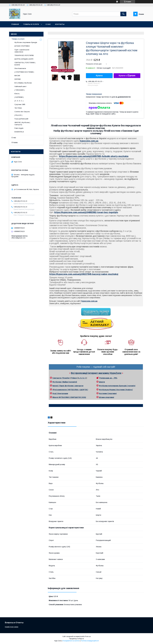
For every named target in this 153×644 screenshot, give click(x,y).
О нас (48, 24)
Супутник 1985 (20, 104)
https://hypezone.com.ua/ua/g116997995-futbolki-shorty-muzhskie (94, 156)
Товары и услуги (31, 24)
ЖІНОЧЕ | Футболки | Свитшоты (22, 124)
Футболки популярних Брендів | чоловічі (117, 386)
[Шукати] (123, 14)
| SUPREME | (19, 97)
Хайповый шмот (20, 86)
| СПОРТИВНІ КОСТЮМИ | (24, 72)
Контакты (60, 24)
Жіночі (56, 397)
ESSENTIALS (19, 132)
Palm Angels (19, 128)
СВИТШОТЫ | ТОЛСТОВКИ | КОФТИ (25, 64)
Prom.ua (88, 636)
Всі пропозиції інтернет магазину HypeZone (96, 373)
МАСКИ (17, 76)
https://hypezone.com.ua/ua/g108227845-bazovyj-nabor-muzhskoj (84, 274)
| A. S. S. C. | (19, 101)
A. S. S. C (82, 378)
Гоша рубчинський (21, 119)
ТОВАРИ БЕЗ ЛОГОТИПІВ (24, 55)
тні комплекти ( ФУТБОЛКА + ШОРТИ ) (71, 390)
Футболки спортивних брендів (26, 42)
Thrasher (66, 378)
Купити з (127, 76)
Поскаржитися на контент (71, 641)
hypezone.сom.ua (89, 141)
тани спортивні (107, 397)
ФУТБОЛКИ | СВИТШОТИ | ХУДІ (72, 397)
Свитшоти (57, 378)
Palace (74, 378)
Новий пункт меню (12, 627)
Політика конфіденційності (90, 641)
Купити (99, 76)
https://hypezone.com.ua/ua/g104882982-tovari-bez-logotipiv (86, 212)
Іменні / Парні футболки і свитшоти (68, 386)
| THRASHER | (19, 90)
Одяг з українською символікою (22, 51)
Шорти (102, 382)
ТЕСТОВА (18, 108)
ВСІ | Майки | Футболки (23, 83)
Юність (17, 94)
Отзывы (15, 142)
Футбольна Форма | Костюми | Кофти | (116, 390)
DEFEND (18, 79)
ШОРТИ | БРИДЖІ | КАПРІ (24, 59)
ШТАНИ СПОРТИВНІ (22, 46)
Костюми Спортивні (108, 393)
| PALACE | (18, 115)
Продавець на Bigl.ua (76, 639)
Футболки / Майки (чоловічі (64, 382)
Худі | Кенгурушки (60, 393)
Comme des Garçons (22, 112)
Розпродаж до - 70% (108, 378)
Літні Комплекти (20, 68)
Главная (15, 24)
